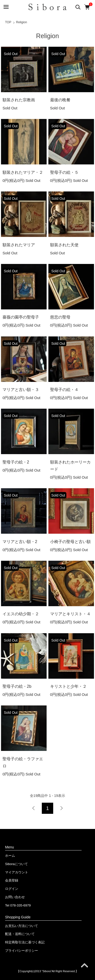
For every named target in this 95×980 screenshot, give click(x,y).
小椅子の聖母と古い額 (70, 542)
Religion (21, 22)
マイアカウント (17, 872)
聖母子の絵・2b (17, 686)
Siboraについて (16, 864)
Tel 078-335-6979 (18, 905)
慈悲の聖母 (60, 317)
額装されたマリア (19, 245)
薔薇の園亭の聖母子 (21, 317)
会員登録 (12, 880)
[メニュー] (6, 7)
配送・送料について (20, 934)
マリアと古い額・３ (21, 390)
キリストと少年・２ (68, 686)
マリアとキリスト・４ (70, 614)
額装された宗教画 (19, 100)
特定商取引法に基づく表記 (25, 942)
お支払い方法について (22, 926)
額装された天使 (64, 245)
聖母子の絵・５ (64, 172)
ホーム (10, 856)
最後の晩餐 (60, 100)
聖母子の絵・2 (16, 462)
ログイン (12, 889)
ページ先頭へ (84, 967)
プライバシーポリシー (22, 951)
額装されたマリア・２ (23, 172)
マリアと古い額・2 (20, 542)
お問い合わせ (15, 897)
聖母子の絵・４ (64, 390)
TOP (8, 22)
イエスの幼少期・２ (21, 614)
